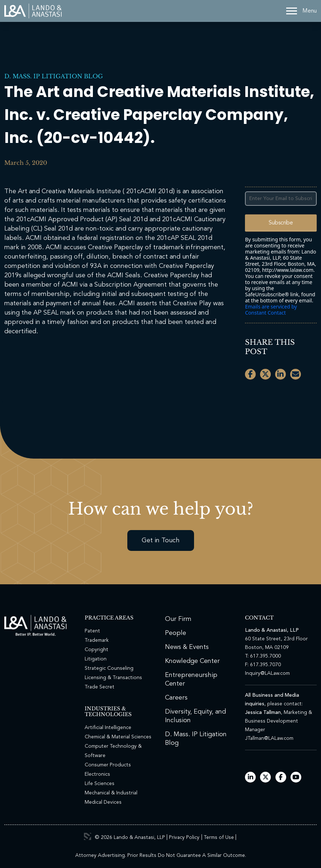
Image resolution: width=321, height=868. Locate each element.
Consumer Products (108, 765)
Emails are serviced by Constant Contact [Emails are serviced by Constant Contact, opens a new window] (271, 310)
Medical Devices (103, 802)
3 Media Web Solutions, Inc (88, 836)
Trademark (97, 640)
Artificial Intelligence (108, 728)
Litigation (96, 659)
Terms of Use (219, 837)
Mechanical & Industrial (111, 793)
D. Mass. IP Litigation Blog (54, 76)
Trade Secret (100, 687)
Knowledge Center (192, 661)
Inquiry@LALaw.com (267, 673)
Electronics (97, 774)
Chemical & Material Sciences (118, 737)
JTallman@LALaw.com (269, 738)
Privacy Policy (184, 837)
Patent (92, 631)
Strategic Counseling (109, 668)
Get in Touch (161, 540)
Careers (176, 698)
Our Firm (178, 619)
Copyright (96, 650)
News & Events (187, 647)
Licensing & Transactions (113, 678)
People (176, 633)
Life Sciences (100, 784)
